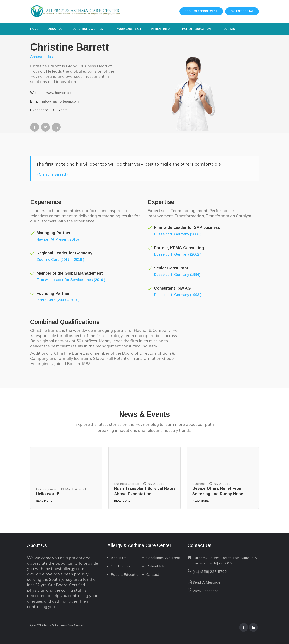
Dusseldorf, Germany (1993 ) (178, 295)
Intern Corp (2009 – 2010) (58, 300)
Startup (134, 484)
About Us (119, 558)
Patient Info (156, 566)
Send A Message (207, 582)
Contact (153, 575)
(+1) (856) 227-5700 (210, 572)
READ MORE (44, 501)
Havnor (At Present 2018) (58, 239)
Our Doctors (121, 566)
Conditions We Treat (163, 558)
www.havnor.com (60, 93)
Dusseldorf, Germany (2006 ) (178, 234)
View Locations (205, 591)
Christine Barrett (52, 174)
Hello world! (48, 494)
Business (121, 484)
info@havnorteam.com (61, 101)
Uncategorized (47, 489)
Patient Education (126, 575)
